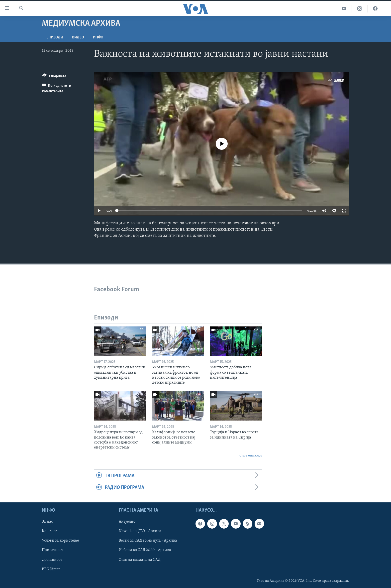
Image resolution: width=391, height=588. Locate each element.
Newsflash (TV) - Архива (140, 531)
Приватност (52, 550)
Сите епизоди (251, 456)
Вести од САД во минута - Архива (148, 541)
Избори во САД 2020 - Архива (145, 550)
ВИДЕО (78, 37)
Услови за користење (60, 541)
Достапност (52, 560)
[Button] (54, 77)
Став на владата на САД (140, 560)
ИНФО (98, 37)
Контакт (49, 531)
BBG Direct (51, 569)
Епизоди (55, 37)
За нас (47, 522)
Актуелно (127, 522)
